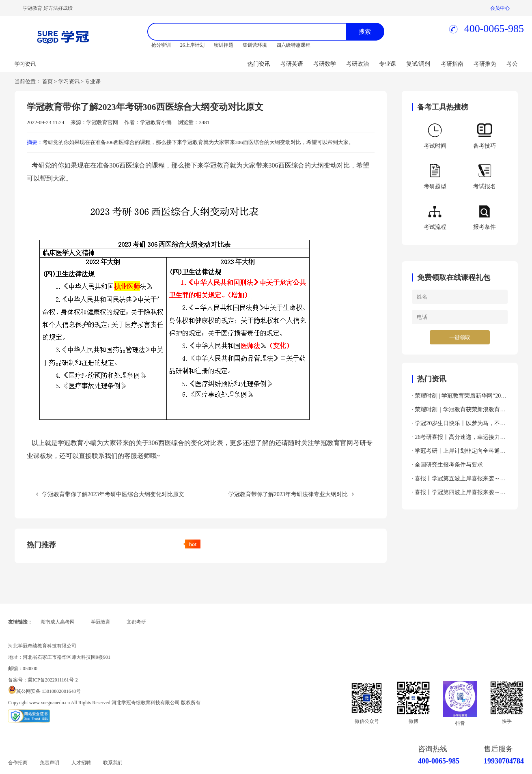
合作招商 (18, 763)
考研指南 (452, 64)
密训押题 (224, 45)
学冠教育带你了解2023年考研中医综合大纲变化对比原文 (110, 494)
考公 (512, 64)
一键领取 (460, 337)
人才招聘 (81, 763)
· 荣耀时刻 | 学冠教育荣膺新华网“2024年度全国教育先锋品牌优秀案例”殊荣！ (459, 398)
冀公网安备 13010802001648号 (48, 691)
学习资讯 (69, 81)
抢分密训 (161, 45)
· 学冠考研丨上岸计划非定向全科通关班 (459, 453)
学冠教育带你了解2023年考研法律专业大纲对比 (291, 494)
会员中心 (500, 8)
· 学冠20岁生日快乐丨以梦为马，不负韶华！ (459, 425)
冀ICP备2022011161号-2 (53, 680)
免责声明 (50, 763)
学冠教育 (101, 622)
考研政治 (358, 64)
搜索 (365, 32)
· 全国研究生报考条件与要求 (447, 465)
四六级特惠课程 (293, 45)
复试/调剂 (418, 64)
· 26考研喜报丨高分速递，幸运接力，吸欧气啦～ (459, 439)
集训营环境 (255, 45)
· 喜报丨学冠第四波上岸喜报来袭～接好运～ (459, 494)
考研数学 (325, 64)
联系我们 (113, 763)
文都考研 (136, 622)
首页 (47, 81)
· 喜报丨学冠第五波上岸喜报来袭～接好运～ (459, 481)
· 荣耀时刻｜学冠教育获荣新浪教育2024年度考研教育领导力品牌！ (456, 412)
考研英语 (292, 64)
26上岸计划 (192, 45)
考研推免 (485, 64)
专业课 (388, 64)
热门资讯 (259, 64)
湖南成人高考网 (58, 622)
